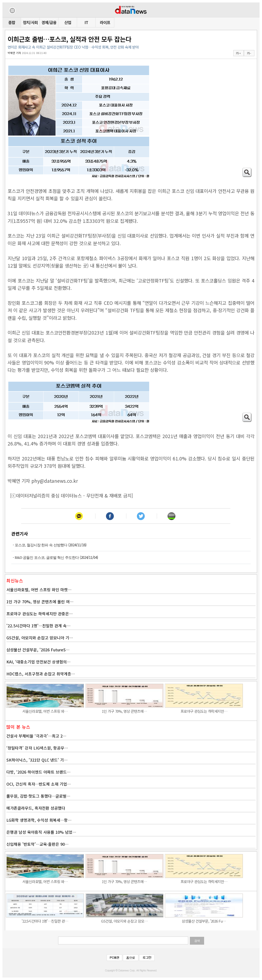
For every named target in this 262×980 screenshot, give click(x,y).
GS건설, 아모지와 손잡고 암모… (124, 921)
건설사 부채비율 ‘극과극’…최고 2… (36, 736)
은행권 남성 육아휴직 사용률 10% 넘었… (41, 832)
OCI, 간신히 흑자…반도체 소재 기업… (39, 784)
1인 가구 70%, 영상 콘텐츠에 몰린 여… (40, 602)
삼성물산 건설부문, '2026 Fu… (204, 921)
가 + (238, 53)
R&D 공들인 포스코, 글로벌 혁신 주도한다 (47, 558)
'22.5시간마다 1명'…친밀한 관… (45, 921)
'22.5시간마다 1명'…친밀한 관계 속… (38, 626)
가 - (249, 53)
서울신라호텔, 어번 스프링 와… (45, 711)
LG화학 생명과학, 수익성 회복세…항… (39, 820)
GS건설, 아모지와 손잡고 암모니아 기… (40, 638)
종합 (12, 22)
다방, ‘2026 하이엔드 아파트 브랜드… (38, 772)
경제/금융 (49, 22)
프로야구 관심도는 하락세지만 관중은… (39, 614)
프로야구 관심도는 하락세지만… (204, 711)
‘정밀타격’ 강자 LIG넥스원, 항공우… (37, 748)
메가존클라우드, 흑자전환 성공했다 (36, 808)
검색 (197, 941)
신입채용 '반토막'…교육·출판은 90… (37, 844)
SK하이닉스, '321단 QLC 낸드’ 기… (37, 760)
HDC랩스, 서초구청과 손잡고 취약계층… (41, 674)
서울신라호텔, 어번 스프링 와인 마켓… (39, 590)
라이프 (105, 22)
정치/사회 (30, 22)
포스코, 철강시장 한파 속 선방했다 (41, 545)
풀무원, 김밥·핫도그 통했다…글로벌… (38, 796)
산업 (68, 22)
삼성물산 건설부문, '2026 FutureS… (38, 650)
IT (86, 22)
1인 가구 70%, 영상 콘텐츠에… (124, 711)
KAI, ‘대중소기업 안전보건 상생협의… (38, 662)
